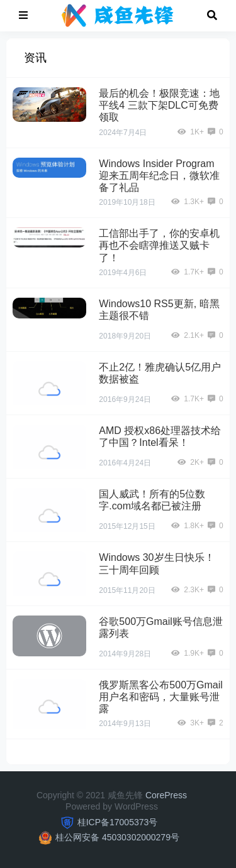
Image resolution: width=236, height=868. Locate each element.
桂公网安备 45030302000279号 (117, 837)
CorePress (166, 795)
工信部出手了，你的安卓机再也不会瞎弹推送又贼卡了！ (159, 245)
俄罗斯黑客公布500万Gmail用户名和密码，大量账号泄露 (160, 697)
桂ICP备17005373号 (118, 822)
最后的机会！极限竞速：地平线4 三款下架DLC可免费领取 (159, 105)
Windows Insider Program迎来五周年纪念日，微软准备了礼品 (159, 176)
